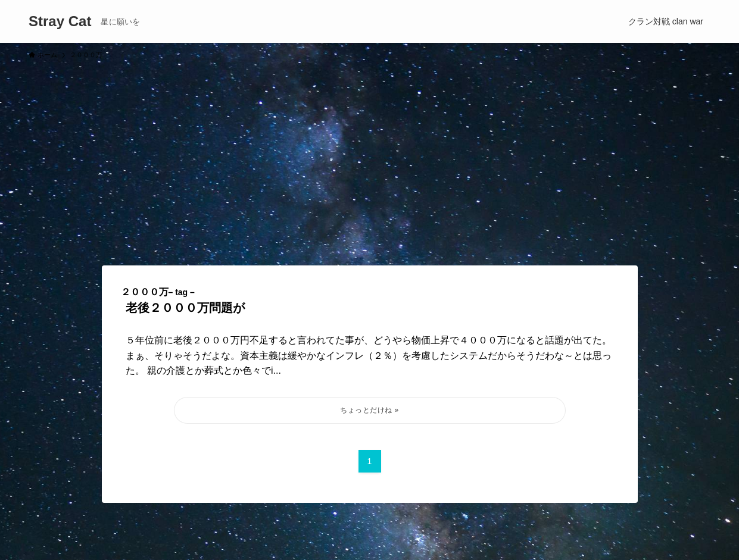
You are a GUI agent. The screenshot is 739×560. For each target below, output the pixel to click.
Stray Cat (60, 21)
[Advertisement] (370, 157)
